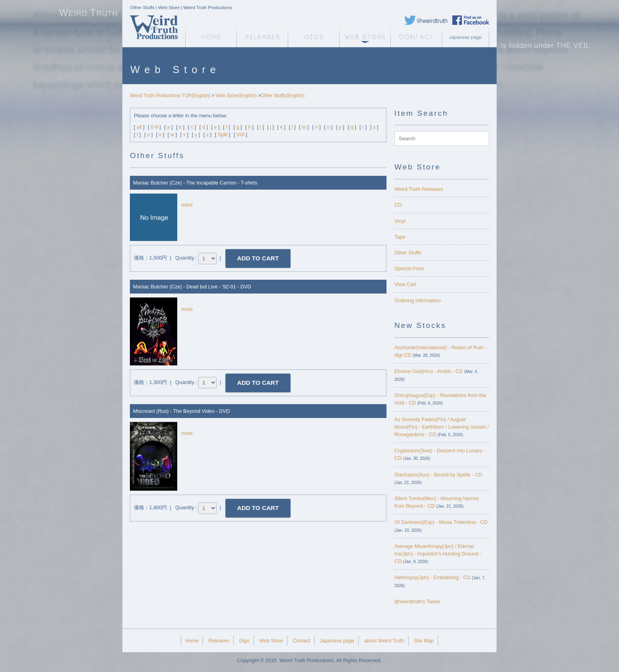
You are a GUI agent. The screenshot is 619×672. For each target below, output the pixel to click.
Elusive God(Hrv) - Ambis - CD (429, 371)
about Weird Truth (384, 641)
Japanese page (467, 37)
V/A (240, 135)
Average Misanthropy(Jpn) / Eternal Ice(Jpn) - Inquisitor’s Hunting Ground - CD (438, 554)
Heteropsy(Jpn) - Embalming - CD (432, 577)
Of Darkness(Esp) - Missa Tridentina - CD (441, 522)
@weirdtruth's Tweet (417, 601)
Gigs (313, 37)
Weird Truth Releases (419, 189)
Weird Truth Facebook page (471, 20)
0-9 (155, 127)
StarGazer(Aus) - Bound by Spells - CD (438, 475)
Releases (262, 37)
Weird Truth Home (211, 37)
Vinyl (400, 221)
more (187, 205)
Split (222, 135)
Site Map (424, 641)
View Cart (405, 284)
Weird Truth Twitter (426, 20)
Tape (400, 237)
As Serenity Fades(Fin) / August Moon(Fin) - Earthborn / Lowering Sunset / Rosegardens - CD (442, 427)
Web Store (365, 37)
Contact (416, 37)
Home (192, 641)
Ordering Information (417, 300)
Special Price (409, 268)
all (139, 127)
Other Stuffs (408, 253)
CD (398, 205)
